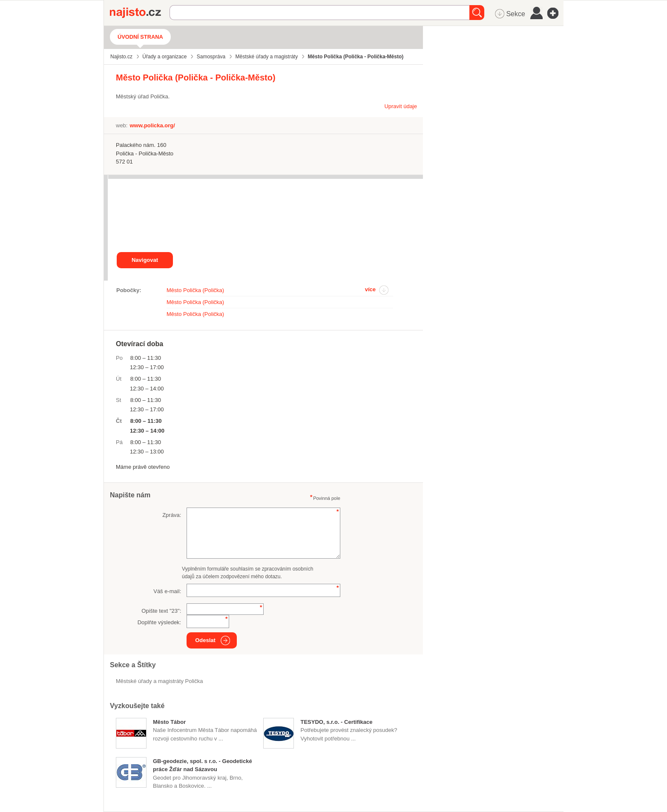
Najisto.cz (140, 13)
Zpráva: (172, 515)
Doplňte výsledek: (160, 622)
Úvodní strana (140, 37)
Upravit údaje (401, 106)
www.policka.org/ (152, 125)
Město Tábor (169, 722)
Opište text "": (161, 611)
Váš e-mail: (167, 591)
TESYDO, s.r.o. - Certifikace (336, 722)
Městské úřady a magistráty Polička (159, 681)
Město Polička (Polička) (195, 290)
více (370, 289)
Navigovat (145, 260)
